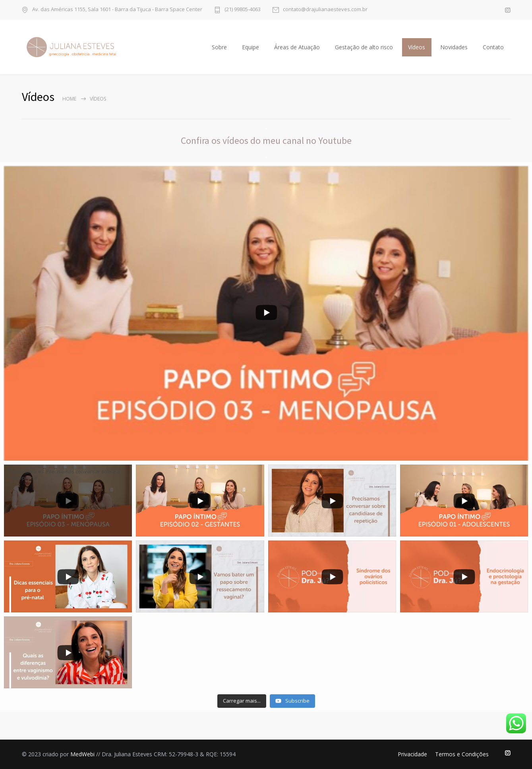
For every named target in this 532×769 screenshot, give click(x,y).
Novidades (454, 47)
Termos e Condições (462, 754)
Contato (493, 47)
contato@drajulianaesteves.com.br (325, 10)
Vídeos (417, 47)
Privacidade (412, 754)
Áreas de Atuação (297, 47)
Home (69, 99)
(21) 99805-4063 (243, 10)
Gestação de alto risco (364, 47)
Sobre (219, 47)
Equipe (251, 47)
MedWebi (82, 754)
